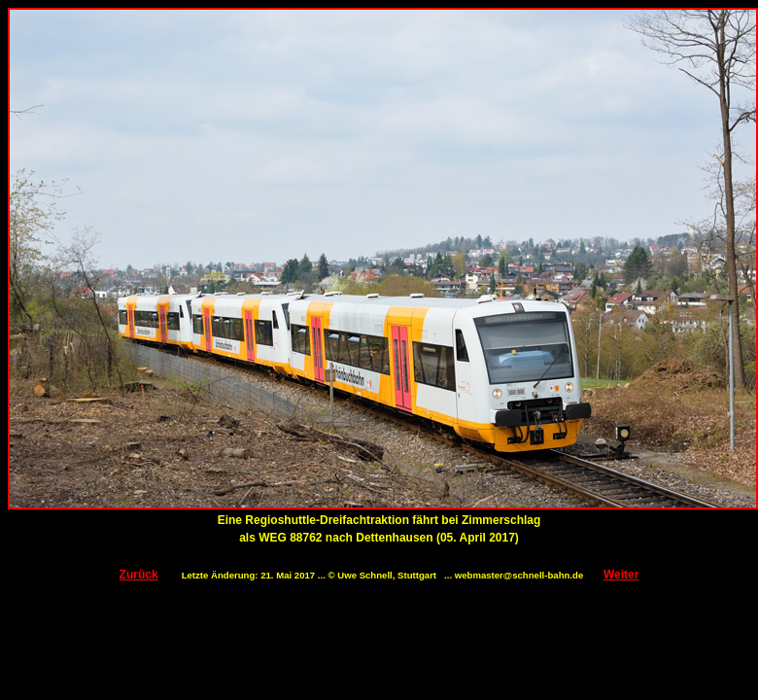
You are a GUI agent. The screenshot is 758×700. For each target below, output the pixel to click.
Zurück (139, 575)
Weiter (621, 575)
